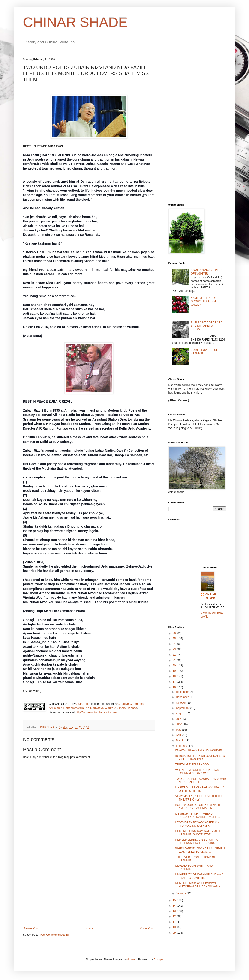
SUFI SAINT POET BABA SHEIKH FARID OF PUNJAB (206, 326)
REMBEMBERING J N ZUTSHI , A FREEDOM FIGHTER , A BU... (196, 841)
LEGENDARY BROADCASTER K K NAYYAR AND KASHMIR (197, 824)
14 (175, 906)
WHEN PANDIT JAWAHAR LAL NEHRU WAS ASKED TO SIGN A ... (200, 850)
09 (175, 933)
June (179, 724)
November (183, 697)
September (183, 708)
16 (175, 687)
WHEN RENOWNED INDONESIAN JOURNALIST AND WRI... (197, 772)
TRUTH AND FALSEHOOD (192, 765)
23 (175, 649)
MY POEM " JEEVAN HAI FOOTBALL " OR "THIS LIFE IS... (199, 789)
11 (175, 922)
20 (175, 666)
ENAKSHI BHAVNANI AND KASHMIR (199, 750)
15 (175, 900)
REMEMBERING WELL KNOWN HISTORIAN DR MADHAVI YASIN (198, 885)
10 (175, 927)
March (180, 741)
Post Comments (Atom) (54, 935)
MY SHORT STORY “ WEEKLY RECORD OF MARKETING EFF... (198, 815)
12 (175, 916)
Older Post (147, 928)
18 (175, 676)
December (183, 692)
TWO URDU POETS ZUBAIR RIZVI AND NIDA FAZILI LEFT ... (200, 780)
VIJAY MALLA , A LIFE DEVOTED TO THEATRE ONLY (198, 798)
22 (175, 655)
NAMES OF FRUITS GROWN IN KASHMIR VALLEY (205, 301)
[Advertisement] (89, 892)
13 (175, 911)
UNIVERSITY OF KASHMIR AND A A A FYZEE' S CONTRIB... (199, 876)
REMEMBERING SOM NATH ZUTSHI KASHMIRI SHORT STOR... (199, 833)
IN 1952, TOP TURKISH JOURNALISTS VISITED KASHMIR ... (200, 758)
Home (89, 928)
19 (175, 671)
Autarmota (83, 704)
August (181, 714)
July (179, 719)
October (181, 703)
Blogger (158, 959)
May (179, 730)
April (179, 735)
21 (175, 660)
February (182, 746)
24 (175, 644)
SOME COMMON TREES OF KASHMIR (207, 272)
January (181, 893)
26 (175, 633)
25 (175, 639)
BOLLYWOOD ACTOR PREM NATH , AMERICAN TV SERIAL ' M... (198, 807)
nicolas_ (132, 959)
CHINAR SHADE (75, 22)
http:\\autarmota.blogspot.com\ (96, 712)
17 (175, 682)
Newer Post (31, 928)
